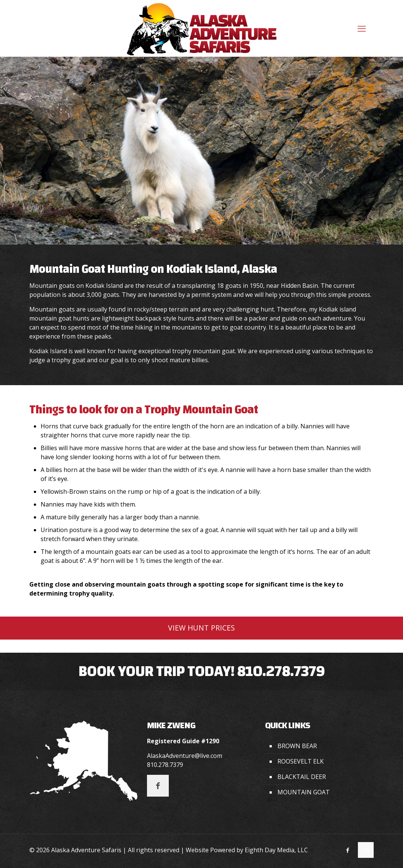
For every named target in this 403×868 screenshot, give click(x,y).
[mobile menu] (362, 28)
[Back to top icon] (366, 850)
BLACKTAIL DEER (302, 777)
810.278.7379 (281, 671)
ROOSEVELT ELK (301, 761)
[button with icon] (158, 786)
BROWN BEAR (297, 746)
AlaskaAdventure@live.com (185, 756)
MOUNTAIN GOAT (304, 792)
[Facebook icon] (348, 850)
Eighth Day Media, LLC (276, 850)
